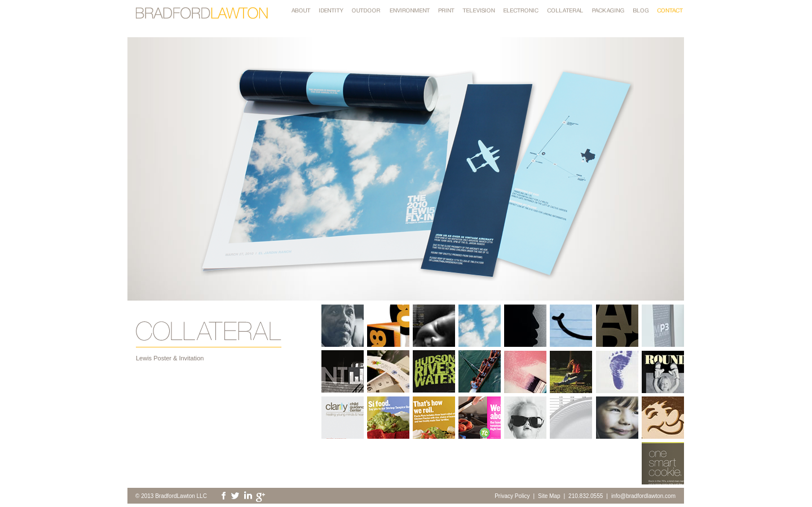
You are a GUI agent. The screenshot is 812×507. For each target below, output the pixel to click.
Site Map (549, 496)
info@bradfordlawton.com (643, 496)
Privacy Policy (512, 496)
